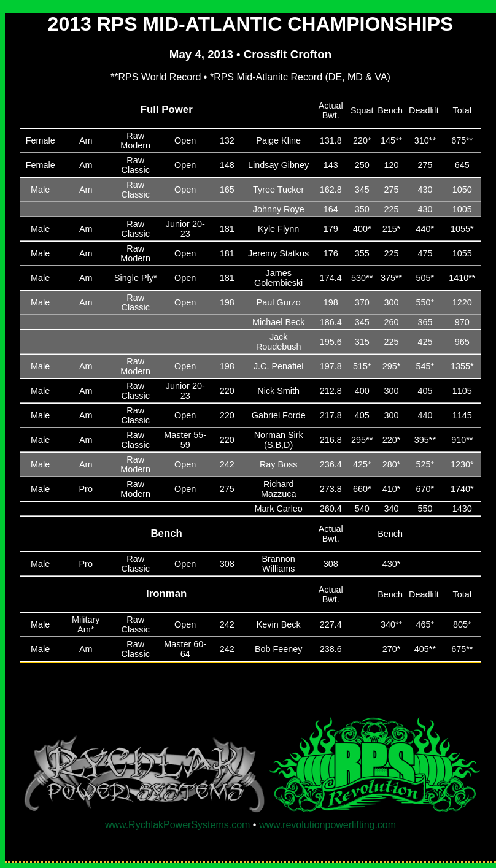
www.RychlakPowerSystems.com (178, 825)
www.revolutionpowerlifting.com (327, 825)
